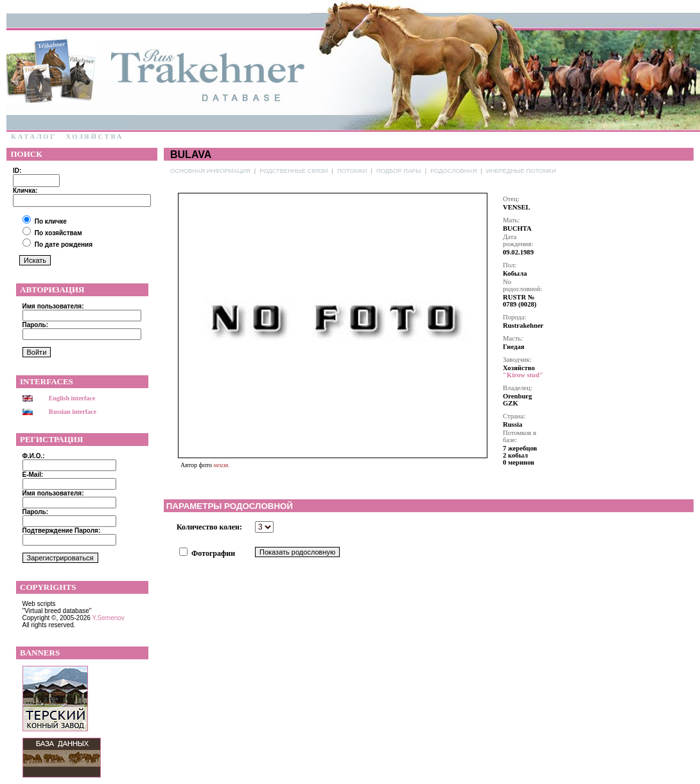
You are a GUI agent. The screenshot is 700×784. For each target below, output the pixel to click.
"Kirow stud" (523, 375)
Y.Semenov (108, 618)
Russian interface (73, 412)
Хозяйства (94, 137)
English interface (72, 398)
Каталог (34, 137)
